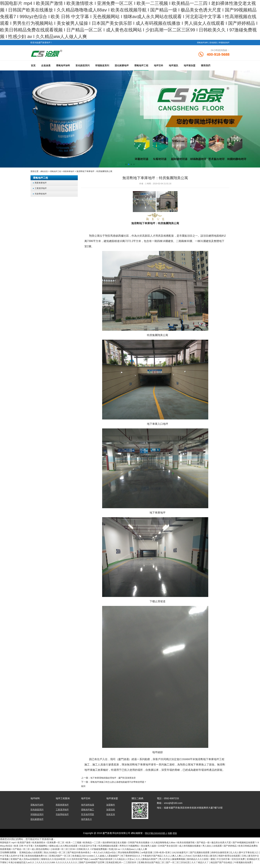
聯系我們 (206, 67)
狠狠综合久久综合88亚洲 (94, 860)
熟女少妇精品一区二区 (58, 853)
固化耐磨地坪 (122, 67)
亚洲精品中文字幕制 (52, 863)
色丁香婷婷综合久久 (159, 856)
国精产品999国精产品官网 (153, 863)
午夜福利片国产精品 (181, 856)
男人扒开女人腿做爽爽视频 (221, 860)
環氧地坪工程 (141, 67)
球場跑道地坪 (224, 43)
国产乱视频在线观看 (212, 853)
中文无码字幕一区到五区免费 (24, 863)
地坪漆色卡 (87, 820)
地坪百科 (159, 67)
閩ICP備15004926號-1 (156, 834)
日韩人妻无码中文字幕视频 (32, 860)
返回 (83, 787)
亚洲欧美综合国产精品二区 (217, 863)
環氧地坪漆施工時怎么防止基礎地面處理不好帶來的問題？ (121, 783)
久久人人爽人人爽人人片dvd (208, 856)
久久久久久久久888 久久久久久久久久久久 (116, 863)
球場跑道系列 (102, 67)
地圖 (170, 834)
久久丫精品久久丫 (10, 866)
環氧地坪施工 (88, 811)
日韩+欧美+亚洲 (172, 853)
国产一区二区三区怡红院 (246, 863)
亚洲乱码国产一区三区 (83, 856)
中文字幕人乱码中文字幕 (31, 856)
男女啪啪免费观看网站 (137, 853)
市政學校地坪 (41, 195)
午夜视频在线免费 (55, 866)
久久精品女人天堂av (170, 860)
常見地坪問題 (88, 815)
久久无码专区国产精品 (120, 860)
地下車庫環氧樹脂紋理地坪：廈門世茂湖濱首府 (115, 779)
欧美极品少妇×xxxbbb (107, 856)
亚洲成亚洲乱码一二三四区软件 (185, 863)
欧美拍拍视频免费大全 (58, 856)
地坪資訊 (173, 67)
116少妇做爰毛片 (191, 853)
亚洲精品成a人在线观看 (32, 853)
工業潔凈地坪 (41, 190)
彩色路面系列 (83, 67)
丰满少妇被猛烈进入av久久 (78, 863)
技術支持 (111, 815)
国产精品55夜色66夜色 (83, 853)
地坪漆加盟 (190, 67)
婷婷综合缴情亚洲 (234, 853)
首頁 (33, 67)
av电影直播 (156, 853)
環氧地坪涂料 (200, 43)
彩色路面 (212, 43)
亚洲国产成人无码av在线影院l (64, 860)
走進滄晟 (46, 67)
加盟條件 (111, 806)
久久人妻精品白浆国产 (194, 860)
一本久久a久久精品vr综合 (110, 853)
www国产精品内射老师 (146, 860)
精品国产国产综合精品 (32, 866)
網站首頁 (44, 173)
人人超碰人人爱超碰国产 (133, 856)
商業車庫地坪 (71, 173)
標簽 (175, 834)
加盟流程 (111, 811)
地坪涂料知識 (88, 806)
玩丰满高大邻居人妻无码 (238, 856)
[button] (126, 166)
